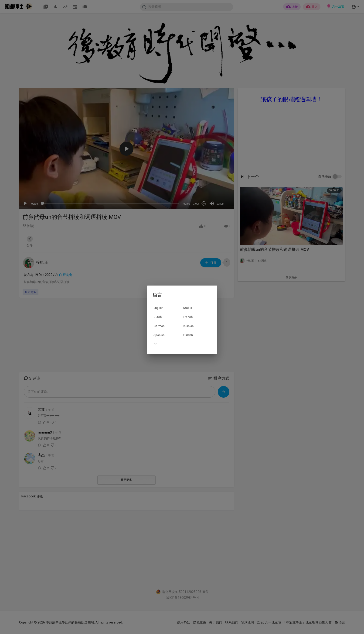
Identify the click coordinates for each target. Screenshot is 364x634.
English (158, 308)
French (188, 317)
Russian (188, 326)
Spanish (159, 335)
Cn (155, 344)
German (159, 326)
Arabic (187, 308)
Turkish (188, 335)
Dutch (158, 317)
